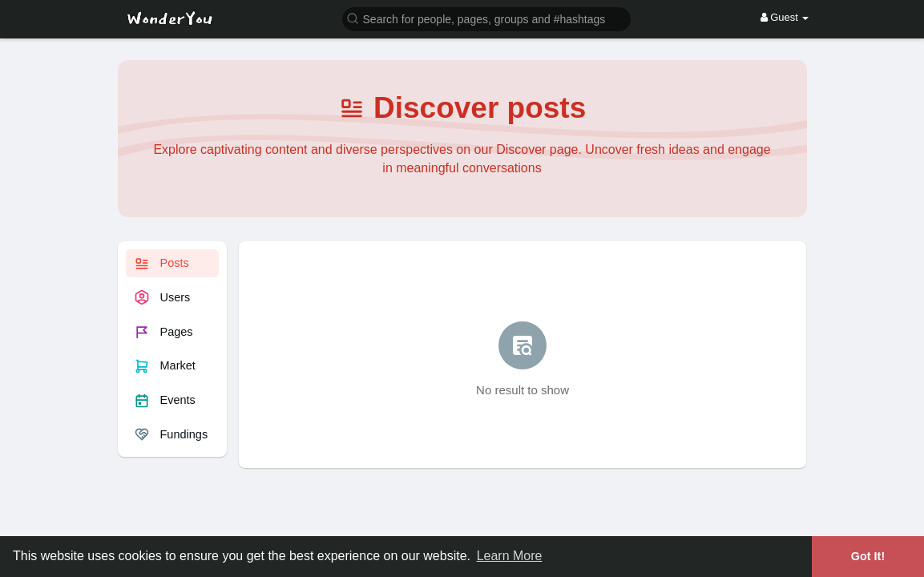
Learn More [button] (510, 556)
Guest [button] (785, 17)
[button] (486, 18)
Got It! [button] (868, 556)
